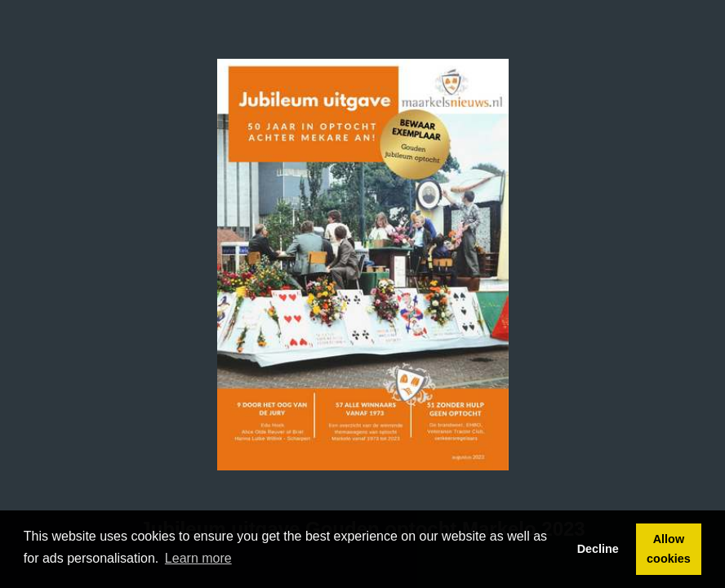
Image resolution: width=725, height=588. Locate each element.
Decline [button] (598, 549)
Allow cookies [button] (669, 549)
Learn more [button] (198, 558)
